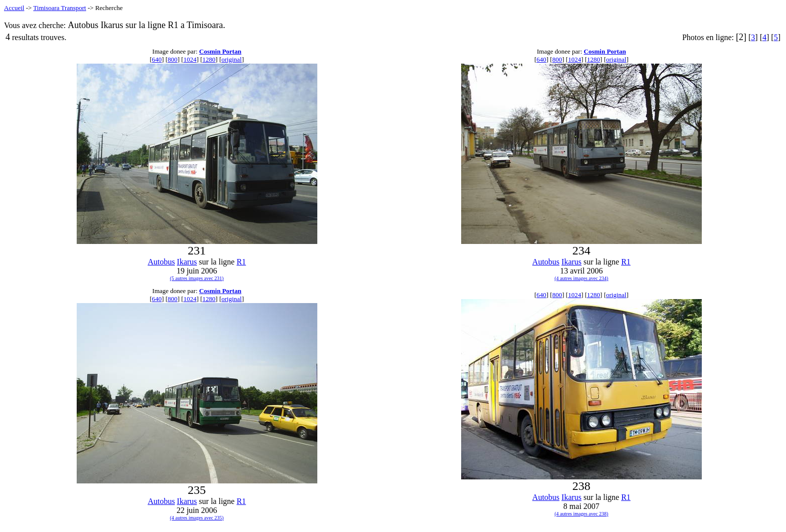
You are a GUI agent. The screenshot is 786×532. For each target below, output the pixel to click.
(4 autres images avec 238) (581, 514)
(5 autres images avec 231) (197, 278)
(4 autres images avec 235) (197, 518)
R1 (241, 262)
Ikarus (187, 262)
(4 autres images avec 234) (581, 278)
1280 (209, 59)
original (232, 59)
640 (157, 59)
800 (172, 59)
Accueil (14, 8)
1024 (190, 59)
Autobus (161, 262)
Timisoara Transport (59, 8)
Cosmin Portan (220, 51)
